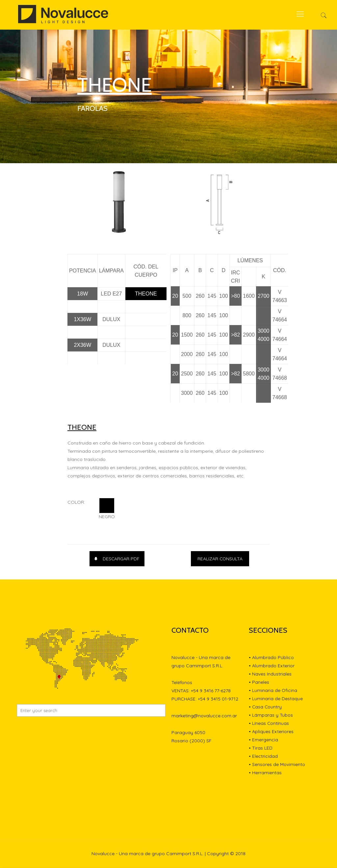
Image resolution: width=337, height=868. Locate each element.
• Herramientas (265, 773)
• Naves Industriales (270, 674)
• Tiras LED (261, 748)
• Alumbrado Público (271, 658)
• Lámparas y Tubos (271, 715)
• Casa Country (266, 707)
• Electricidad (263, 756)
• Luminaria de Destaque (276, 699)
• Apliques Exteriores (271, 732)
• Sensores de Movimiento (277, 765)
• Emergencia (263, 740)
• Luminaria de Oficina (273, 691)
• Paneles (259, 682)
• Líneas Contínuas (269, 724)
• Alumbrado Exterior (272, 666)
